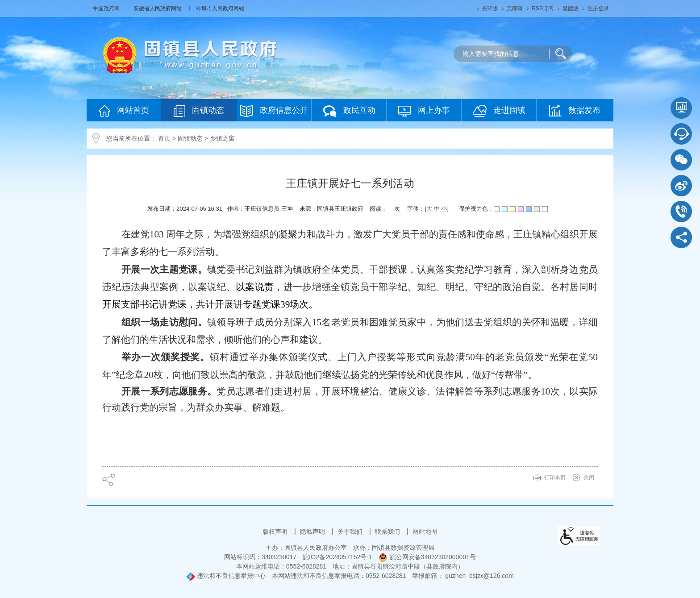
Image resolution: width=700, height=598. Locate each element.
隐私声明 (313, 532)
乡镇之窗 (222, 138)
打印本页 (555, 478)
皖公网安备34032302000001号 (427, 557)
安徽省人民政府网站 (158, 8)
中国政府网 (107, 8)
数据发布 (575, 111)
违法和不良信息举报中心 (226, 576)
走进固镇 (499, 111)
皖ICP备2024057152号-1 (337, 557)
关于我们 (351, 532)
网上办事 (424, 111)
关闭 (589, 478)
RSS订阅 (543, 8)
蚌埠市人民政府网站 (220, 8)
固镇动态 (199, 111)
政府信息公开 (274, 111)
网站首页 (124, 111)
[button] (490, 8)
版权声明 (276, 532)
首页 (164, 138)
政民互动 (349, 111)
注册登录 (598, 8)
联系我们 (388, 532)
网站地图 (425, 532)
